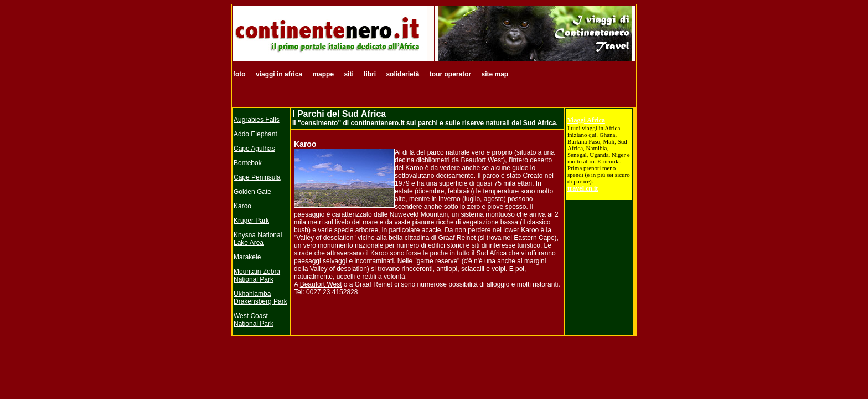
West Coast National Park (254, 320)
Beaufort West (321, 284)
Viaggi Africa (586, 120)
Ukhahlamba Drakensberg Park (260, 298)
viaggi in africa (280, 74)
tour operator (451, 74)
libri (371, 74)
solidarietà (402, 74)
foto (240, 74)
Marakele (247, 257)
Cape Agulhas (254, 149)
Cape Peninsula (257, 177)
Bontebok (248, 163)
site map (495, 74)
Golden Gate (252, 192)
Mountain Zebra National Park (257, 275)
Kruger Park (251, 221)
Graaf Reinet (457, 238)
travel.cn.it (583, 188)
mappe (323, 74)
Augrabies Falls (257, 120)
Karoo (242, 206)
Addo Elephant (255, 134)
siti (348, 74)
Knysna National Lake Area (258, 239)
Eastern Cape (534, 238)
